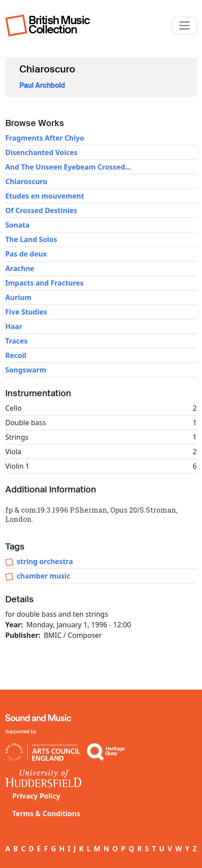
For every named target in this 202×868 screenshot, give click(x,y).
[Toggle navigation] (184, 25)
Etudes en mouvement (45, 196)
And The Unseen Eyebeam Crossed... (68, 167)
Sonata (17, 225)
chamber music (43, 576)
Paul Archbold (42, 85)
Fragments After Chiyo (45, 138)
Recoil (16, 355)
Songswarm (26, 370)
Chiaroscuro (26, 181)
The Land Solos (31, 239)
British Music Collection (59, 25)
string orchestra (45, 561)
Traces (16, 341)
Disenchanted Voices (41, 152)
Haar (14, 326)
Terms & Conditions (46, 814)
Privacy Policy (36, 796)
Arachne (20, 268)
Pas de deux (26, 254)
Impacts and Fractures (44, 283)
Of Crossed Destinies (41, 210)
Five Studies (26, 312)
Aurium (18, 297)
